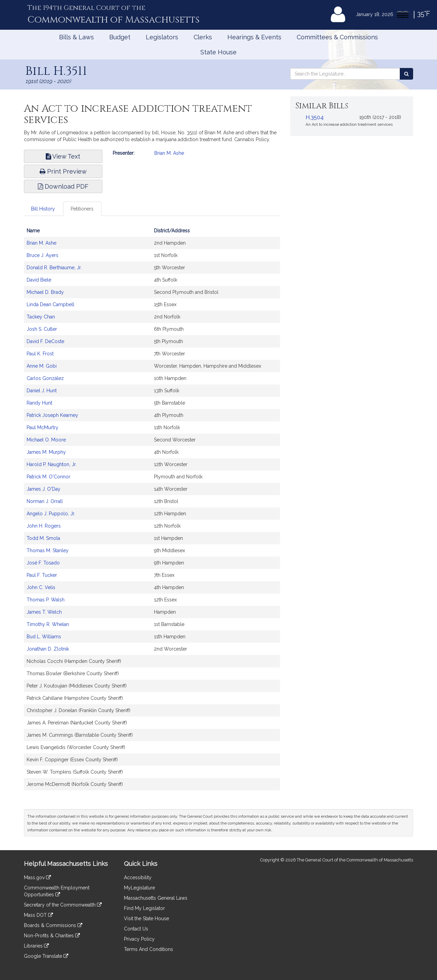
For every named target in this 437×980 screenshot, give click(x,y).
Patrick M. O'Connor (48, 477)
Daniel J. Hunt (42, 391)
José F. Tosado (43, 563)
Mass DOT (38, 915)
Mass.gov (37, 877)
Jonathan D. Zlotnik (48, 649)
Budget (120, 37)
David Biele (39, 280)
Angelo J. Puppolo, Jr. (51, 514)
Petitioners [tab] (82, 209)
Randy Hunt (39, 403)
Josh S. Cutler (42, 329)
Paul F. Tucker (42, 575)
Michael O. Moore (46, 440)
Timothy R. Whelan (48, 624)
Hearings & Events (254, 37)
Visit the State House (146, 918)
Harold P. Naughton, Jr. (52, 464)
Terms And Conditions (149, 949)
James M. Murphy (46, 452)
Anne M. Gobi (42, 366)
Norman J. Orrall (45, 501)
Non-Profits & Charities (52, 936)
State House (218, 52)
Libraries (36, 946)
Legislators (162, 37)
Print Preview (63, 171)
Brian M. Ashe (169, 153)
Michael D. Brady (45, 292)
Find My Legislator (144, 908)
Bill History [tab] (43, 209)
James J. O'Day (44, 489)
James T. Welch (44, 612)
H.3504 (315, 117)
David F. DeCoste (45, 341)
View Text (63, 156)
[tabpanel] (152, 511)
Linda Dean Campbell (51, 304)
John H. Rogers (44, 526)
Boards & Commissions (53, 925)
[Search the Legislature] (406, 74)
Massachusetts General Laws (156, 898)
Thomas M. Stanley (48, 550)
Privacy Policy (139, 939)
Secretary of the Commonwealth (63, 905)
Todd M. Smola (43, 538)
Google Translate (46, 956)
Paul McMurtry (43, 427)
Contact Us (136, 929)
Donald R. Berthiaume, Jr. (54, 268)
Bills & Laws (76, 37)
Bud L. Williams (44, 637)
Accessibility (138, 877)
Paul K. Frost (40, 354)
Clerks (203, 37)
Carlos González (45, 378)
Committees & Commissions (337, 37)
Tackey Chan (41, 317)
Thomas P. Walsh (46, 600)
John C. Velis (41, 587)
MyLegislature (139, 888)
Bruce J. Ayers (43, 255)
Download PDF (63, 186)
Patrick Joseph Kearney (52, 415)
